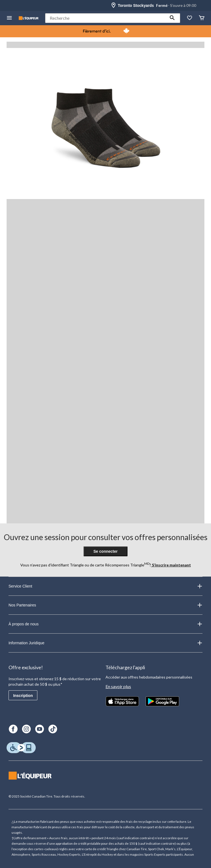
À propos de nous (105, 624)
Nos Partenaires (105, 605)
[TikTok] (53, 729)
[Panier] (202, 18)
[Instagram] (26, 729)
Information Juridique (105, 643)
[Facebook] (13, 729)
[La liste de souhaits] (190, 18)
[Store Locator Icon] (113, 5)
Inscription (23, 696)
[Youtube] (40, 729)
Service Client (105, 586)
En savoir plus (118, 686)
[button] (172, 18)
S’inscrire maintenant (171, 565)
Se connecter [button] (105, 551)
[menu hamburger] (9, 18)
